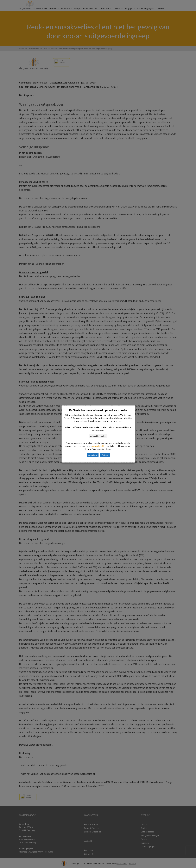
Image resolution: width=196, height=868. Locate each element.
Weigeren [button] (105, 455)
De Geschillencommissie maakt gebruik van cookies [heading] (98, 410)
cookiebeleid (98, 446)
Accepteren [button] (93, 455)
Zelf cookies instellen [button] (98, 436)
